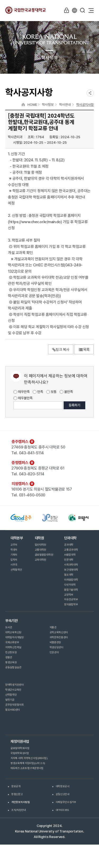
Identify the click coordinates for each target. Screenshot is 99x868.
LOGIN (67, 10)
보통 (51, 392)
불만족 (66, 392)
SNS (90, 93)
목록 (84, 350)
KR (74, 10)
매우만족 (22, 392)
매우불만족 (23, 398)
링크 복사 (61, 350)
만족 (38, 392)
